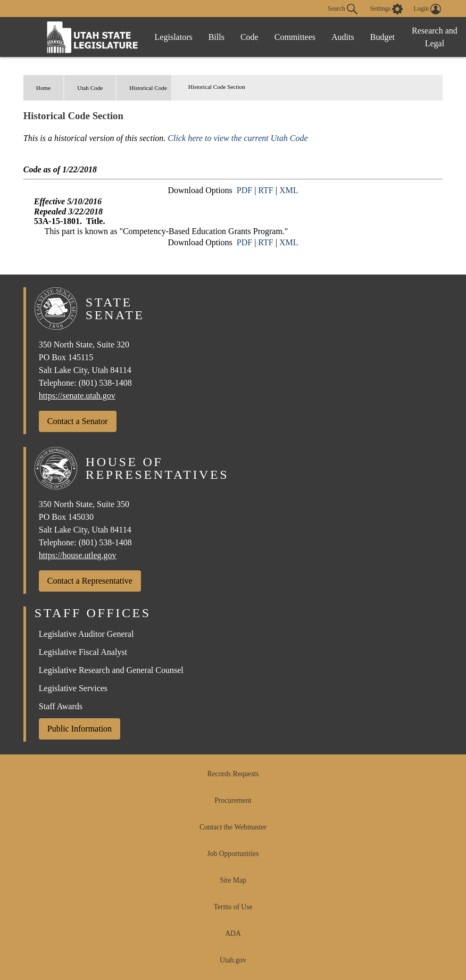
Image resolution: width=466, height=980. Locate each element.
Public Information (80, 729)
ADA (233, 933)
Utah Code (90, 88)
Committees (295, 37)
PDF (244, 190)
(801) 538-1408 (105, 383)
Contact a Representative (90, 581)
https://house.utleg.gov (78, 555)
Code (249, 37)
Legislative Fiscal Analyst (83, 652)
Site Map (233, 880)
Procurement (233, 800)
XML (289, 190)
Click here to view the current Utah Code (238, 138)
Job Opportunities (233, 854)
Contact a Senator (78, 421)
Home (43, 88)
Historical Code (148, 88)
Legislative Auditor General (86, 634)
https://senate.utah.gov (77, 396)
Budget (382, 37)
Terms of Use (233, 907)
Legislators (174, 37)
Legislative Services (73, 688)
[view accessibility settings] (387, 9)
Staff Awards (61, 706)
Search (343, 9)
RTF (265, 190)
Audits (343, 37)
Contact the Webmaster (233, 827)
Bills (217, 37)
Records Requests (233, 774)
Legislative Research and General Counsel (111, 670)
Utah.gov (233, 960)
